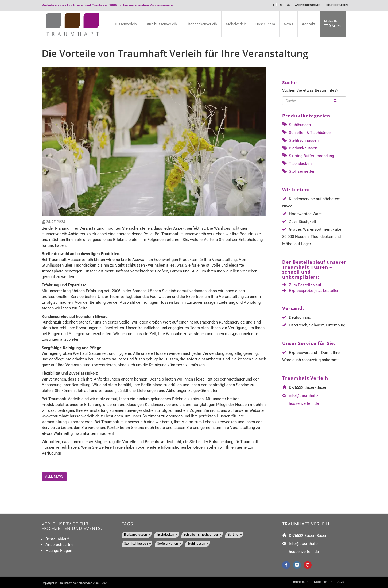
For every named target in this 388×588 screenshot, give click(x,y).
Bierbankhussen (300, 148)
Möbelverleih (236, 24)
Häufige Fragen (337, 5)
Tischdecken (297, 164)
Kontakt (309, 24)
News (288, 24)
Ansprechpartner (308, 5)
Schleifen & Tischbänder (307, 133)
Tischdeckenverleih (201, 24)
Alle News (54, 476)
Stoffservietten (299, 171)
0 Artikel (333, 24)
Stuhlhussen (296, 125)
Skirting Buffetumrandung (308, 156)
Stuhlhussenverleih (161, 24)
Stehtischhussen (300, 140)
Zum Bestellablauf (305, 285)
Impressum (300, 582)
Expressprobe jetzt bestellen (314, 291)
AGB (341, 582)
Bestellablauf (57, 539)
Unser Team (265, 24)
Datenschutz (323, 582)
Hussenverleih (125, 24)
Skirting (233, 535)
